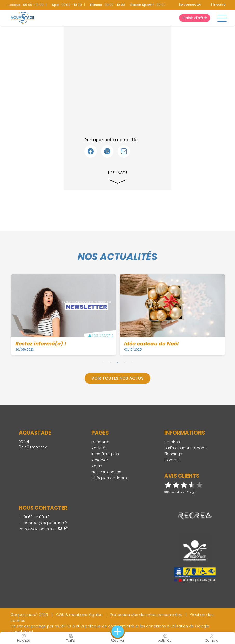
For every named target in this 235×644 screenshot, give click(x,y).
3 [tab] (118, 362)
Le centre (100, 442)
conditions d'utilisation (167, 626)
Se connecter (190, 5)
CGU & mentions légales (79, 615)
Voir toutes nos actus (117, 378)
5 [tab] (132, 362)
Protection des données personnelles (146, 615)
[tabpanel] (64, 315)
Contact (172, 460)
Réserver (100, 460)
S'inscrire (218, 5)
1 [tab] (103, 362)
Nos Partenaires (106, 472)
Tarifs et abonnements (186, 448)
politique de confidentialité (110, 626)
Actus (97, 466)
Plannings (173, 454)
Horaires (172, 442)
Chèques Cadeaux (109, 478)
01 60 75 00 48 (34, 517)
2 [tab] (110, 362)
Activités (99, 448)
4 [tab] (125, 362)
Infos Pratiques (105, 454)
